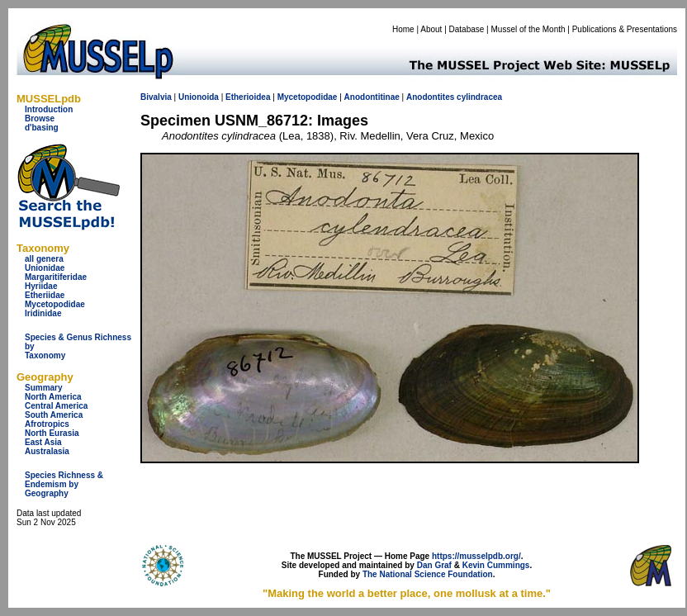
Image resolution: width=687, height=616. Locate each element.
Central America (56, 406)
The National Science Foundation (428, 574)
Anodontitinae (372, 97)
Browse (40, 118)
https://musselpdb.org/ (476, 556)
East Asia (43, 442)
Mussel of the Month (528, 29)
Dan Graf (434, 565)
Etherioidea (248, 97)
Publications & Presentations (625, 29)
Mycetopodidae (55, 304)
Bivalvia (156, 97)
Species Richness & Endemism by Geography (64, 484)
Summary (44, 388)
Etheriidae (45, 295)
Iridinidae (43, 313)
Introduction (49, 109)
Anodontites (430, 97)
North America (53, 397)
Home (403, 29)
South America (54, 415)
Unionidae (45, 268)
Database (467, 29)
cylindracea (479, 97)
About (431, 29)
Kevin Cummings (496, 565)
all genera (44, 259)
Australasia (47, 451)
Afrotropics (47, 424)
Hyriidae (41, 286)
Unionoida (199, 97)
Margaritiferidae (56, 277)
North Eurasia (52, 433)
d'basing (42, 128)
